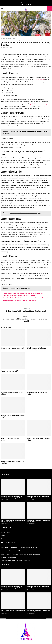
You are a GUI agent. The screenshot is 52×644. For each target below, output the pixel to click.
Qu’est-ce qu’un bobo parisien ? (9, 557)
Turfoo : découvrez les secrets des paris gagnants (11, 439)
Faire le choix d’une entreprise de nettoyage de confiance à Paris (23, 293)
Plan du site (4, 536)
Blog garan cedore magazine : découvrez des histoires (20, 300)
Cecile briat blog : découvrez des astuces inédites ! (37, 393)
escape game (40, 80)
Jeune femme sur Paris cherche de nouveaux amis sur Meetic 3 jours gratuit (20, 554)
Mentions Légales (5, 532)
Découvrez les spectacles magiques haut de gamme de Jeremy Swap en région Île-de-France (12, 497)
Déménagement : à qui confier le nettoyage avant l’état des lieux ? (39, 521)
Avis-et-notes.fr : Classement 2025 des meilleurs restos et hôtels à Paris (19, 548)
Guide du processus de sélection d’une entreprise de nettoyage (36, 349)
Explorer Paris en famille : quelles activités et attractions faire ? (26, 311)
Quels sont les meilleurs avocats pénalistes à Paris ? (19, 296)
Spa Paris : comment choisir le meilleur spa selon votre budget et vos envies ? (13, 521)
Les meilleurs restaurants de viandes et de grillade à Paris (16, 561)
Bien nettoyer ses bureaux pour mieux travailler (13, 348)
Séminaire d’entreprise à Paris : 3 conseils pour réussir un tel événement (25, 298)
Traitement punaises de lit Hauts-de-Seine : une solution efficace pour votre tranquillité (26, 320)
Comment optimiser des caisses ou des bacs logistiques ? (12, 393)
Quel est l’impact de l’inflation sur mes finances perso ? (13, 416)
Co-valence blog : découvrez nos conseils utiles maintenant (39, 439)
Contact (3, 539)
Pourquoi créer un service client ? (9, 371)
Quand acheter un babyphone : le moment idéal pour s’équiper (13, 462)
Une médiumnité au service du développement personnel (38, 497)
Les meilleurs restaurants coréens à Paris (11, 551)
